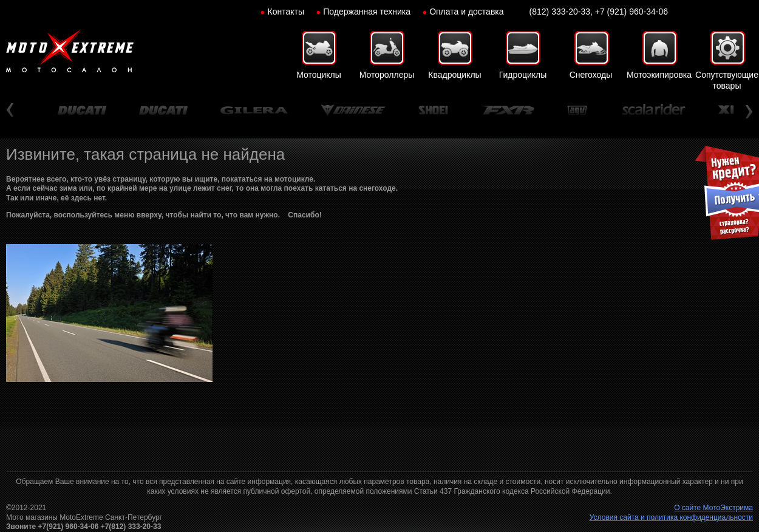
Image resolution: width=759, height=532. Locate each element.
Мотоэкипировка (659, 75)
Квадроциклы (454, 75)
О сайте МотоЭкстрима (713, 508)
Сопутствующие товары (727, 80)
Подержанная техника (367, 12)
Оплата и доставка (466, 12)
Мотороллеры (387, 75)
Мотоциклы (319, 75)
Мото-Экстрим (70, 52)
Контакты (286, 12)
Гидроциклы (523, 75)
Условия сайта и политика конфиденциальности (671, 517)
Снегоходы (591, 75)
